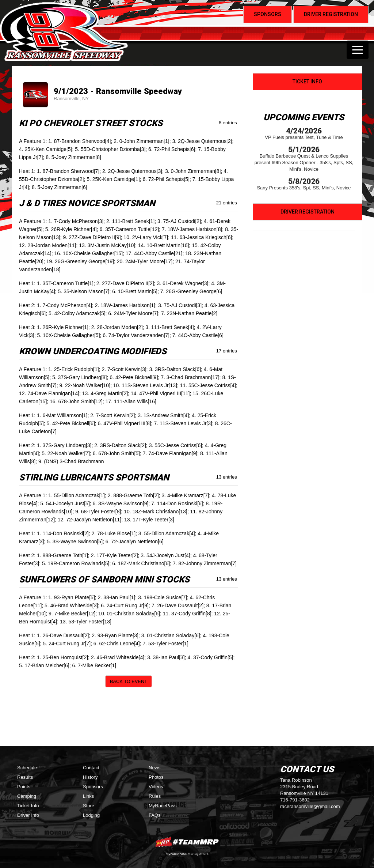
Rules (155, 796)
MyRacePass (163, 806)
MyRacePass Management (187, 854)
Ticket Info (307, 82)
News (155, 768)
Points (24, 787)
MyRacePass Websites (187, 842)
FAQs (155, 815)
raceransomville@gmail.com (310, 806)
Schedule (27, 768)
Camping (27, 796)
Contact (91, 768)
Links (88, 796)
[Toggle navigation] (358, 50)
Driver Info (28, 815)
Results (25, 777)
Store (89, 806)
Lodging (91, 815)
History (90, 777)
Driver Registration (308, 212)
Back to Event (129, 681)
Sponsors (93, 787)
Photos (156, 777)
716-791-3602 (295, 800)
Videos (156, 787)
